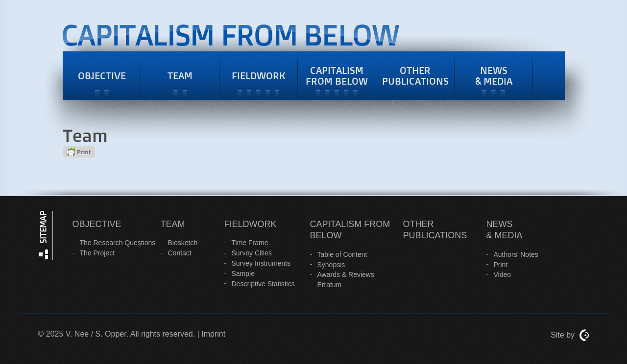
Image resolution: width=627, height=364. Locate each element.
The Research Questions (118, 243)
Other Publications (415, 76)
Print (501, 265)
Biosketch (183, 243)
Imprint (213, 334)
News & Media (494, 76)
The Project (97, 253)
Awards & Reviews (346, 274)
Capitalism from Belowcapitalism (326, 38)
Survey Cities (252, 253)
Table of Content (342, 254)
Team (180, 76)
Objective (102, 76)
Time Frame (250, 243)
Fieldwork (259, 76)
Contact (180, 253)
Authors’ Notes (516, 254)
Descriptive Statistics (263, 284)
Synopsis (331, 265)
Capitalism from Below (337, 76)
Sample (243, 273)
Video (503, 274)
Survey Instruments (261, 263)
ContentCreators (584, 335)
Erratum (330, 285)
